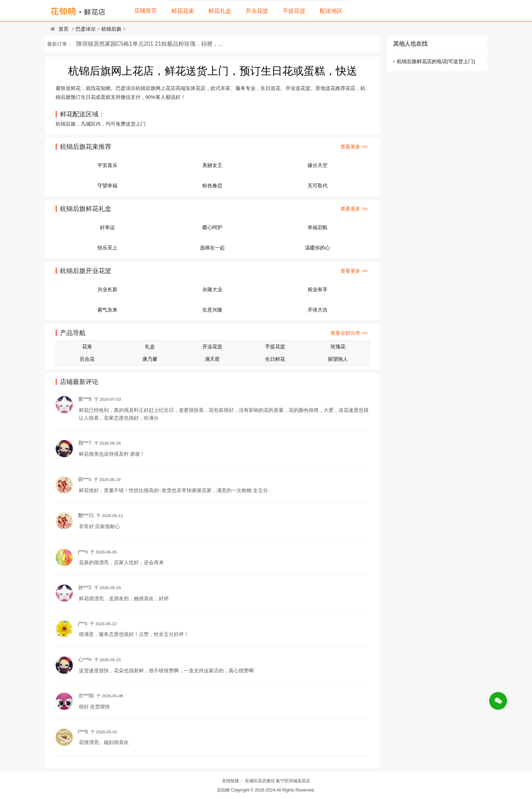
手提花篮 (294, 11)
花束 (87, 347)
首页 (64, 29)
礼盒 (150, 347)
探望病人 (338, 359)
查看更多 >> (354, 147)
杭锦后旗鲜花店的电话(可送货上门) (436, 61)
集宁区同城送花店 (293, 781)
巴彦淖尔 (86, 29)
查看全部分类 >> (349, 333)
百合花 (87, 359)
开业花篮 (257, 11)
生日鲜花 (275, 359)
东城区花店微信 (260, 781)
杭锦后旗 (111, 29)
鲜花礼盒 (220, 11)
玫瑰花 (338, 347)
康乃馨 (150, 359)
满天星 (212, 359)
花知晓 (223, 790)
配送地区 (331, 11)
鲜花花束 (183, 11)
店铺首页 (146, 11)
